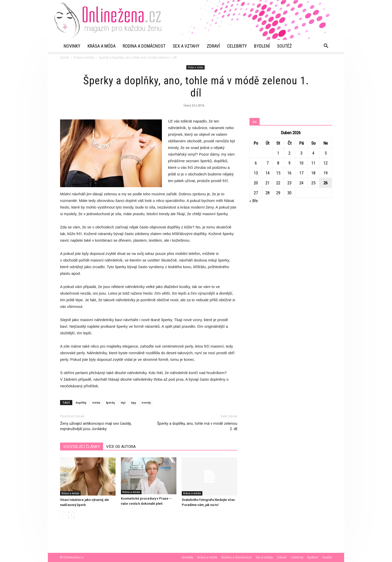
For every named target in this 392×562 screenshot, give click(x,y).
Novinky (72, 46)
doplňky (81, 402)
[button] (326, 46)
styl (123, 402)
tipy (134, 402)
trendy (146, 402)
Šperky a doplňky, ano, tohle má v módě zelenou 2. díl (197, 426)
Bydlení (262, 46)
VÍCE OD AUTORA (121, 447)
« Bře (254, 201)
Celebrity (237, 46)
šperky (110, 402)
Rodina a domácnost (144, 46)
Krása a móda (102, 46)
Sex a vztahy (186, 46)
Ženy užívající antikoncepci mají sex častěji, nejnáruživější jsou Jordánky (96, 426)
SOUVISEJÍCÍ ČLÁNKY (82, 447)
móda (96, 402)
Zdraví (213, 46)
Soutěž (284, 46)
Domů (65, 57)
